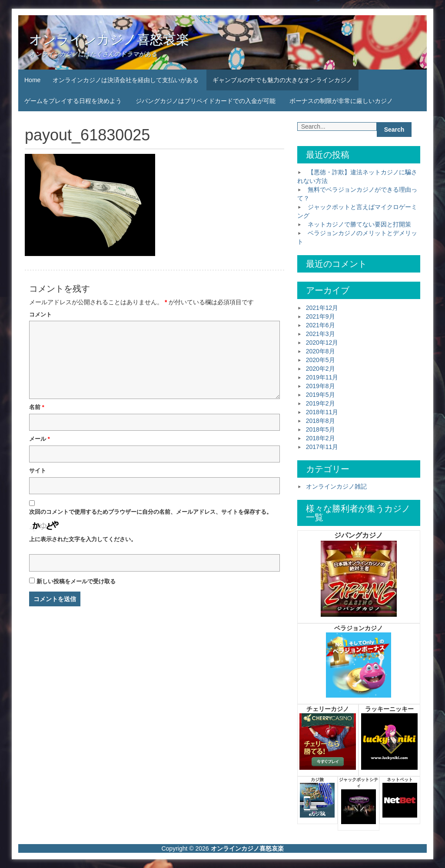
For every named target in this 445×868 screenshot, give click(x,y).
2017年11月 (322, 447)
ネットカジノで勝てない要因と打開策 (359, 224)
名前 (37, 407)
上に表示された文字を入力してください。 (83, 539)
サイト (38, 471)
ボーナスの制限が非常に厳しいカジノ (341, 101)
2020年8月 (320, 351)
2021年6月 (320, 325)
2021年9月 (320, 316)
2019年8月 (320, 386)
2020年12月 (322, 343)
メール (40, 439)
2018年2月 (320, 438)
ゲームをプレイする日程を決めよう (73, 101)
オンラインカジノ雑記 (336, 486)
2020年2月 (320, 369)
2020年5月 (320, 360)
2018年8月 (320, 421)
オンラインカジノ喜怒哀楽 (109, 39)
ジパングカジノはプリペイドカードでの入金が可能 (206, 101)
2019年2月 (320, 403)
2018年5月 (320, 429)
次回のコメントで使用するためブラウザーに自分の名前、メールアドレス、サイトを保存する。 (151, 512)
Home (32, 80)
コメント (40, 314)
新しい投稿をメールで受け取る (76, 581)
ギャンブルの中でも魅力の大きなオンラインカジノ (282, 80)
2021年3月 (320, 334)
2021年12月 (322, 308)
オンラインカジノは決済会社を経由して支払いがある (126, 80)
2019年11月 (322, 377)
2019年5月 (320, 395)
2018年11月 (322, 412)
